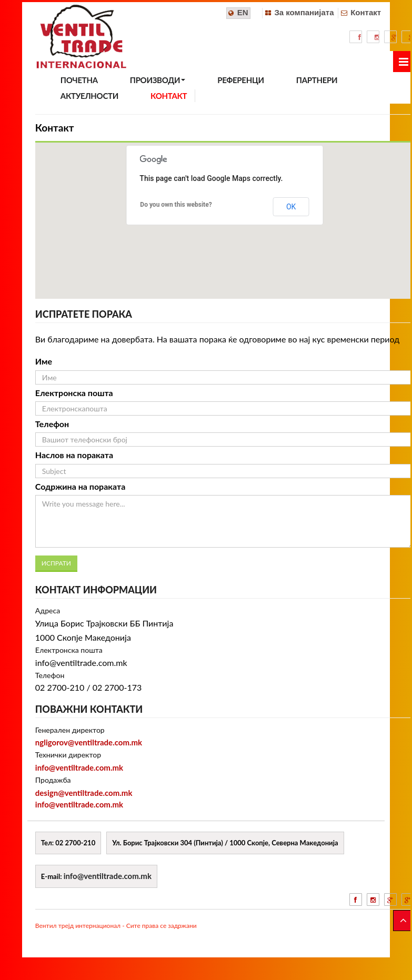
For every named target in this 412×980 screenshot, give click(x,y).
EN (243, 12)
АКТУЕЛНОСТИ (89, 96)
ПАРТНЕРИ (317, 80)
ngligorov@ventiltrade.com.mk (89, 742)
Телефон (52, 424)
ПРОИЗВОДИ (158, 80)
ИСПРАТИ (56, 563)
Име (44, 361)
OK (291, 207)
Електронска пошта (74, 393)
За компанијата (304, 12)
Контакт (366, 12)
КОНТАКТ (169, 96)
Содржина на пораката (80, 486)
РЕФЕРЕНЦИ (241, 80)
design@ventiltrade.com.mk (84, 793)
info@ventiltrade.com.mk (79, 767)
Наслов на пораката (74, 455)
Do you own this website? (176, 205)
